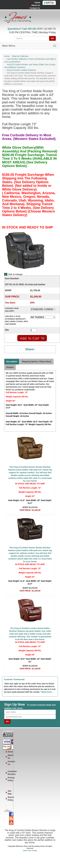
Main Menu (9, 46)
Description (12, 362)
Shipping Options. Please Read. (37, 362)
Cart (47, 3)
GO (52, 38)
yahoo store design (30, 850)
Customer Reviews (9, 773)
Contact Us (35, 8)
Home (37, 3)
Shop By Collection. (20, 56)
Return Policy (9, 799)
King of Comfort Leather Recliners (21, 70)
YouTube (11, 822)
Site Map (9, 792)
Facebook (11, 813)
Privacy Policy (9, 779)
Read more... (47, 692)
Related (10, 367)
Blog (11, 818)
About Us (36, 5)
